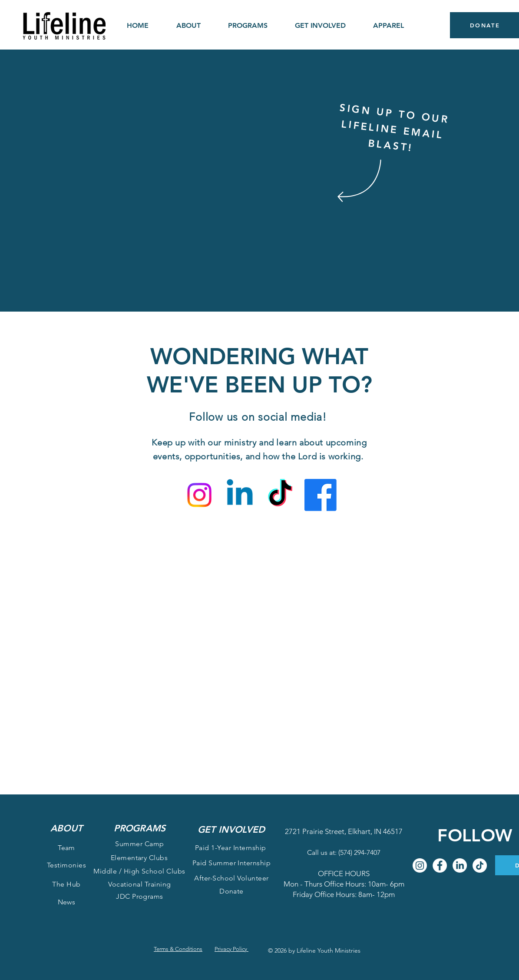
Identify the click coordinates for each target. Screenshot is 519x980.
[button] (188, 26)
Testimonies (66, 865)
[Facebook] (321, 495)
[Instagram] (199, 495)
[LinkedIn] (460, 865)
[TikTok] (280, 495)
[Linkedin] (240, 495)
